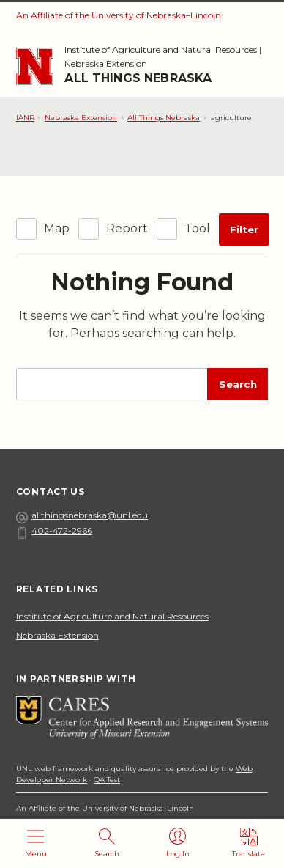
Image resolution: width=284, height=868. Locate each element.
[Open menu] (35, 843)
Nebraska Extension (106, 63)
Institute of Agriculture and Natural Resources (161, 49)
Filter (244, 229)
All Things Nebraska (138, 78)
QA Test (107, 780)
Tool (197, 228)
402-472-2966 (54, 531)
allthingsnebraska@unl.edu (82, 515)
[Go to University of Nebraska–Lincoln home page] (35, 66)
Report (127, 228)
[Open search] (106, 843)
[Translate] (248, 843)
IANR (25, 118)
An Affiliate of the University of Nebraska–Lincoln (119, 15)
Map (57, 228)
